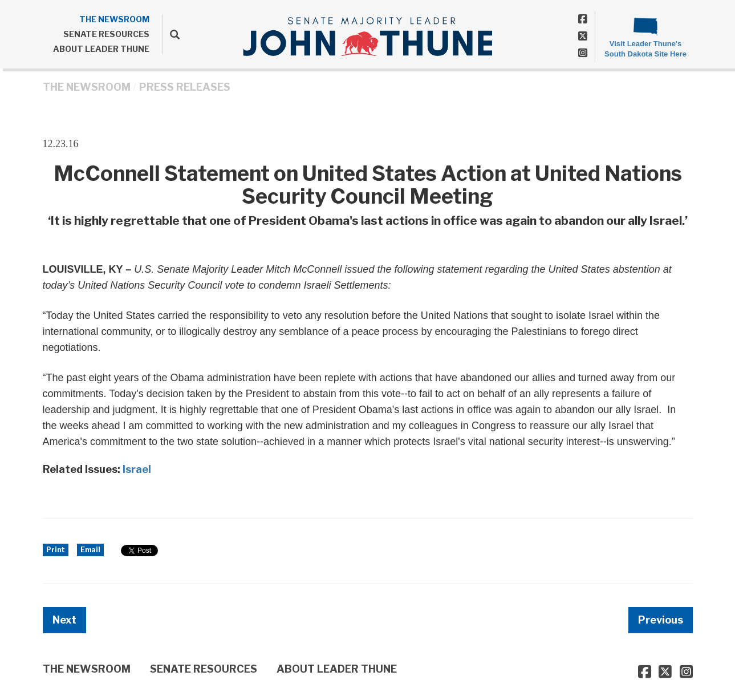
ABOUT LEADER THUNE (101, 49)
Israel (137, 469)
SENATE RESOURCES (106, 34)
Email (90, 550)
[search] (171, 34)
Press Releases (185, 87)
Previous (661, 620)
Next (64, 620)
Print (56, 550)
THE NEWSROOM (114, 19)
